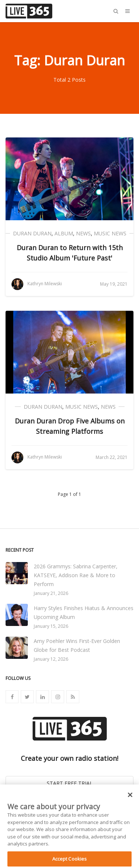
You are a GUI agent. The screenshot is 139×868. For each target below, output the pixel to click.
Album (64, 233)
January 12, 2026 (51, 659)
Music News (110, 233)
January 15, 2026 (51, 626)
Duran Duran (32, 233)
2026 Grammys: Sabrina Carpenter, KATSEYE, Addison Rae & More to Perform (76, 575)
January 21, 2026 (51, 593)
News (83, 233)
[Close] (130, 798)
